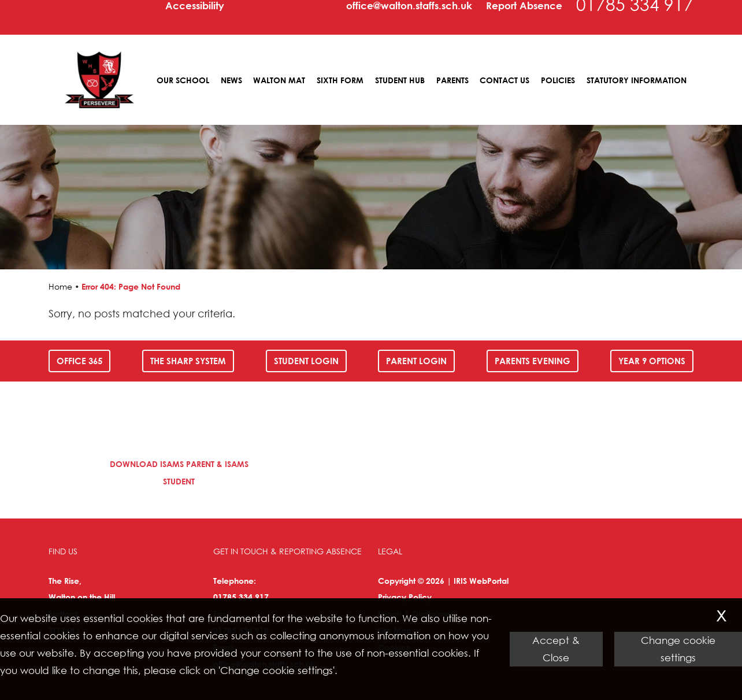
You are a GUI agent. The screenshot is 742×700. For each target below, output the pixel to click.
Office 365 (79, 361)
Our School (183, 80)
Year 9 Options (652, 361)
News (231, 80)
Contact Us (504, 80)
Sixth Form (340, 80)
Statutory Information (637, 80)
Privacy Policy (405, 597)
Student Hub (400, 80)
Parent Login (416, 361)
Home (60, 286)
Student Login (306, 361)
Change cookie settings (678, 649)
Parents (452, 80)
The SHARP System (188, 361)
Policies (558, 80)
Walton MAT (279, 80)
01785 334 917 (241, 597)
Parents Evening (533, 361)
